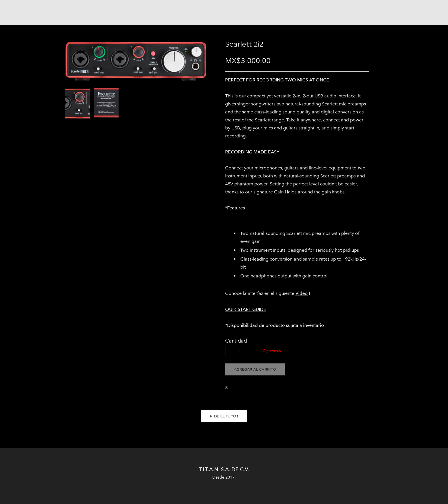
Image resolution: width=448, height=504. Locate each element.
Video (302, 293)
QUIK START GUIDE (246, 309)
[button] (255, 369)
